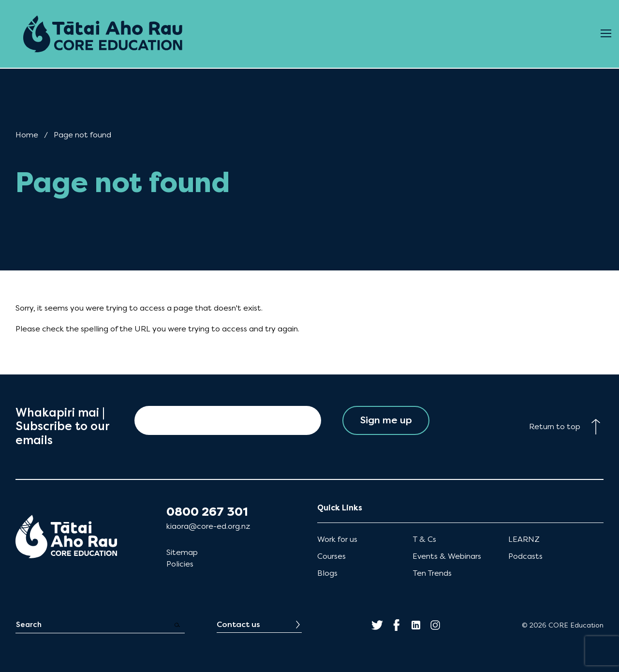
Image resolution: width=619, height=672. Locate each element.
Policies (180, 564)
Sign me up (386, 420)
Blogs (327, 573)
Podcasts (525, 556)
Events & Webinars (447, 556)
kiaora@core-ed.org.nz (208, 526)
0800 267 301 (207, 512)
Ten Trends (432, 573)
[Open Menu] (606, 34)
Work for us (337, 539)
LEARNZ (524, 539)
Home (27, 135)
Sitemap (182, 552)
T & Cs (424, 539)
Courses (332, 556)
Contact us (238, 624)
